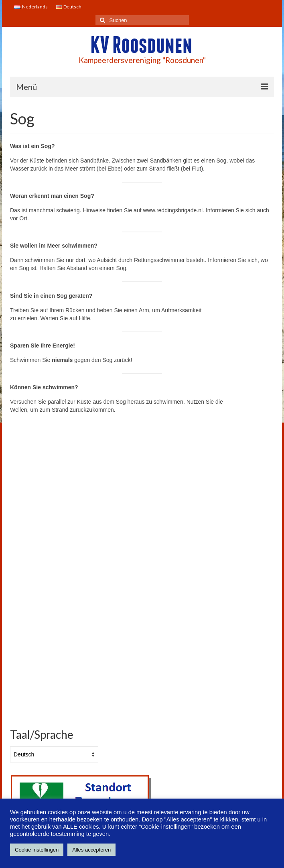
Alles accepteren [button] (91, 850)
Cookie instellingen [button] (37, 850)
